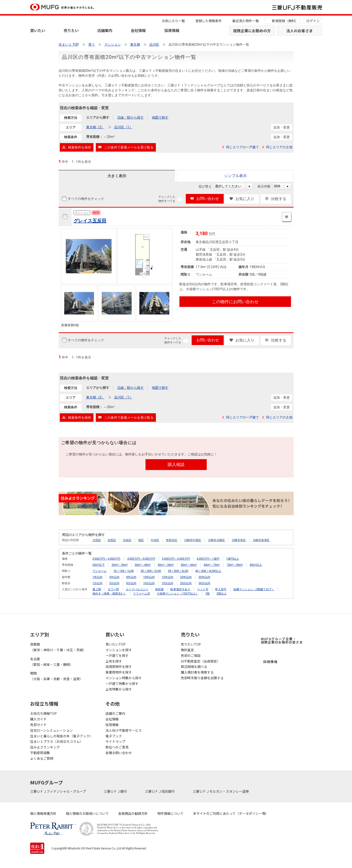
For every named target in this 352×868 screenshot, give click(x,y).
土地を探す (114, 661)
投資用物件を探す (119, 667)
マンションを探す (119, 650)
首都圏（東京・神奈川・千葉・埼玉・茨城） (58, 647)
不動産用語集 (40, 753)
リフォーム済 (142, 594)
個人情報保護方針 (43, 813)
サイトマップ (115, 741)
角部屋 (159, 589)
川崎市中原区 (193, 540)
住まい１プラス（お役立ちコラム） (57, 741)
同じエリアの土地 (279, 147)
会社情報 (138, 30)
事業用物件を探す (119, 672)
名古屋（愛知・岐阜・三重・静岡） (52, 662)
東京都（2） (95, 127)
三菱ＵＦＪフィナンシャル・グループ (58, 791)
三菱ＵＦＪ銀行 (116, 791)
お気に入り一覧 (173, 21)
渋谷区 (127, 540)
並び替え (208, 186)
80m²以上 (256, 565)
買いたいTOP (115, 644)
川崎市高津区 (261, 540)
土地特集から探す (119, 689)
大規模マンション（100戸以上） (178, 594)
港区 (141, 540)
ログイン (313, 21)
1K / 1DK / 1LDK (123, 571)
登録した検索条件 (209, 21)
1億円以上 (233, 559)
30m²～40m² (143, 565)
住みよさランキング (45, 747)
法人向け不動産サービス (124, 730)
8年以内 (131, 577)
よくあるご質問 (42, 758)
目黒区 (112, 540)
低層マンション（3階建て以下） (254, 589)
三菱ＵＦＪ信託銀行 (160, 791)
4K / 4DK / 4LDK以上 (208, 571)
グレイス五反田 (90, 221)
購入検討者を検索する (197, 672)
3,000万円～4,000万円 (107, 559)
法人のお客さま (299, 31)
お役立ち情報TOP (43, 713)
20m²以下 (99, 565)
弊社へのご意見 (117, 747)
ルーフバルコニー (137, 589)
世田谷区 (172, 540)
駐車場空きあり (180, 589)
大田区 (97, 540)
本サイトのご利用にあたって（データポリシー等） (231, 813)
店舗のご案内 (115, 713)
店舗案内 (105, 30)
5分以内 (114, 583)
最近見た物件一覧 (246, 21)
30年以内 (204, 577)
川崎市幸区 (239, 540)
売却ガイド (38, 725)
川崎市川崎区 (216, 540)
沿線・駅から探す (130, 117)
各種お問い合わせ (119, 753)
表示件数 (266, 186)
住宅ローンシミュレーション (51, 730)
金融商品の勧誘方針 (133, 813)
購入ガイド (38, 719)
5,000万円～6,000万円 (176, 559)
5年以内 (114, 577)
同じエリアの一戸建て (243, 147)
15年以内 (167, 577)
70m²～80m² (235, 565)
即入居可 (221, 589)
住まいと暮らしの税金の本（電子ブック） (61, 736)
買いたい (38, 30)
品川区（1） (123, 127)
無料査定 (187, 650)
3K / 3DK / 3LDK (178, 571)
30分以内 (204, 583)
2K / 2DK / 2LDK (151, 571)
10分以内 (149, 583)
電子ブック (114, 736)
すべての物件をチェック (85, 199)
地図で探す (160, 117)
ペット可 (203, 589)
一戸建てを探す (117, 655)
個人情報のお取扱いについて (87, 813)
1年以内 (98, 577)
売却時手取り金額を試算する (202, 678)
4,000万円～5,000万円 (141, 559)
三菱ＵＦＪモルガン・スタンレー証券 (221, 791)
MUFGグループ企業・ (282, 640)
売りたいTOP (191, 644)
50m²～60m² (189, 565)
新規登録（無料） (285, 21)
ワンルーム (100, 571)
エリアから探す (98, 117)
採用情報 (172, 30)
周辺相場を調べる (194, 667)
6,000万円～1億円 (208, 559)
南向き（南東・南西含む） (109, 594)
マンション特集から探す (124, 678)
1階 (208, 594)
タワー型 (113, 589)
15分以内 (167, 583)
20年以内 (186, 577)
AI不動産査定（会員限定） (200, 661)
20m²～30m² (120, 565)
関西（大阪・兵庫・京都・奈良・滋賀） (57, 676)
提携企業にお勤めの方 (252, 31)
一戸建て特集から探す (122, 683)
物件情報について (170, 813)
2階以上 (221, 594)
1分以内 (98, 583)
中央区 (155, 540)
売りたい (71, 30)
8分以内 (131, 583)
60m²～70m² (212, 565)
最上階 (97, 589)
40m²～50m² (166, 565)
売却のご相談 (191, 655)
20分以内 (186, 583)
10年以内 (149, 577)
